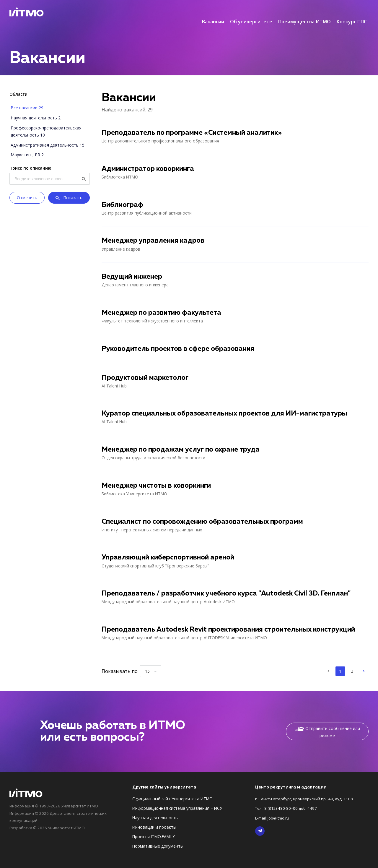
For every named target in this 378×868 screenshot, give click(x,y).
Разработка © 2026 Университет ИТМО (49, 819)
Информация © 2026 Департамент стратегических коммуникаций (60, 809)
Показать (69, 186)
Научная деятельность (155, 810)
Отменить (27, 185)
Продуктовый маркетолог (147, 369)
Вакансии (213, 12)
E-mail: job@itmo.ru (274, 810)
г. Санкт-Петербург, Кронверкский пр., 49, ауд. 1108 (306, 791)
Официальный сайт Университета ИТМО (172, 791)
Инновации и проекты (154, 819)
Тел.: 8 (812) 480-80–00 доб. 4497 (287, 800)
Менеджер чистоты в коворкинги (159, 477)
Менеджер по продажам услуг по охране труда (183, 441)
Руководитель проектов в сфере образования (181, 340)
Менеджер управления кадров (155, 231)
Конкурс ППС (352, 12)
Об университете (251, 12)
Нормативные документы (158, 838)
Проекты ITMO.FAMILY (154, 829)
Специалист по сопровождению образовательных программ (206, 513)
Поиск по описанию (30, 156)
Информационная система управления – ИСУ (177, 800)
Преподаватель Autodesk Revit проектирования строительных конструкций (233, 622)
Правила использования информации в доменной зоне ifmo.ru (72, 862)
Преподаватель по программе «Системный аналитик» (195, 123)
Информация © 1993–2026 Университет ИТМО (56, 798)
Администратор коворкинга (150, 159)
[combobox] (151, 663)
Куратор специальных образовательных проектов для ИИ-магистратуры (229, 405)
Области (18, 84)
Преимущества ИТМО (304, 12)
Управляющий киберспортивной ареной (171, 549)
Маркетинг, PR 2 (26, 143)
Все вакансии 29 (26, 98)
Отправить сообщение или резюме (327, 724)
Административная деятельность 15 (46, 133)
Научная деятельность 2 (34, 107)
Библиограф (123, 195)
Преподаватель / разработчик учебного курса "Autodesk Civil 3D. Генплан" (230, 586)
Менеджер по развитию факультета (163, 304)
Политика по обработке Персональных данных (322, 862)
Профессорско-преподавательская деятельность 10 (45, 120)
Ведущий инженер (133, 268)
